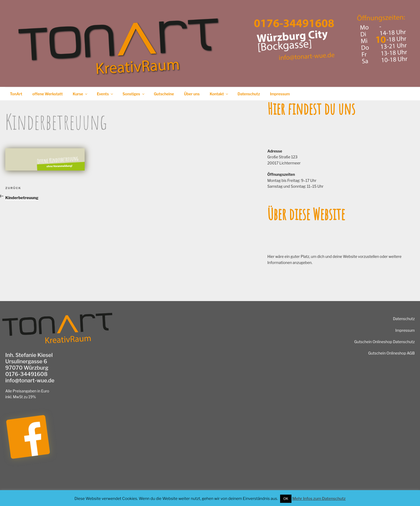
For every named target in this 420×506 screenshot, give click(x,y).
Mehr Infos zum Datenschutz (319, 499)
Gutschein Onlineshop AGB (391, 353)
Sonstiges (134, 94)
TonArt (16, 94)
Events (105, 94)
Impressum (280, 94)
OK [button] (286, 499)
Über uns (192, 94)
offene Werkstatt (47, 94)
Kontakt (219, 94)
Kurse (80, 94)
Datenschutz (249, 94)
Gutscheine (164, 94)
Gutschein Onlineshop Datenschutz (384, 342)
